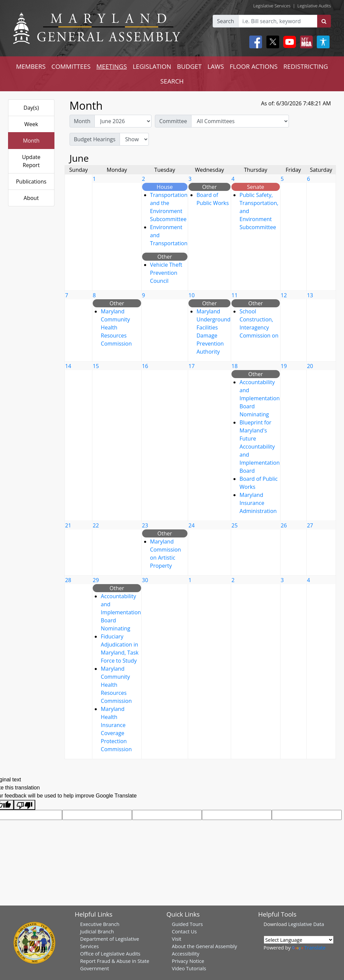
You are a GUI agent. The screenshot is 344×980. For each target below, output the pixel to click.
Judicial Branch (97, 931)
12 (284, 295)
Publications (31, 182)
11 (234, 295)
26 (284, 525)
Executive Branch (100, 924)
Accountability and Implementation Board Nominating (260, 398)
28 (68, 580)
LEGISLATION (152, 66)
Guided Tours (187, 924)
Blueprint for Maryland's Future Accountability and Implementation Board (260, 447)
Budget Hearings (95, 139)
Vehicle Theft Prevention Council (166, 273)
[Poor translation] (25, 805)
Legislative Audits (314, 6)
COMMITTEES (71, 66)
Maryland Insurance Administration (258, 503)
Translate (309, 947)
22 (96, 525)
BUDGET (189, 66)
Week (31, 124)
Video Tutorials (189, 968)
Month (31, 141)
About (31, 198)
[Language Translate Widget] (299, 940)
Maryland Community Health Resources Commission (116, 327)
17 (191, 366)
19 (284, 366)
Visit (177, 939)
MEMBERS (31, 66)
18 (234, 366)
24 (191, 525)
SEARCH (172, 81)
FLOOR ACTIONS (254, 66)
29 (96, 580)
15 (96, 366)
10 (191, 295)
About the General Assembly (205, 946)
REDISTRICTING (306, 66)
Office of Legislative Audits (110, 953)
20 (310, 366)
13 (310, 295)
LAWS (216, 66)
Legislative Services (272, 6)
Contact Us (184, 931)
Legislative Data (306, 924)
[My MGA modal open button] (305, 42)
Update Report (31, 161)
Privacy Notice (188, 961)
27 (310, 525)
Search (226, 21)
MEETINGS (112, 66)
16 (145, 366)
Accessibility (186, 953)
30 (145, 580)
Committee (173, 121)
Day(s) (31, 108)
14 (68, 366)
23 (145, 525)
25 (234, 525)
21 (68, 525)
